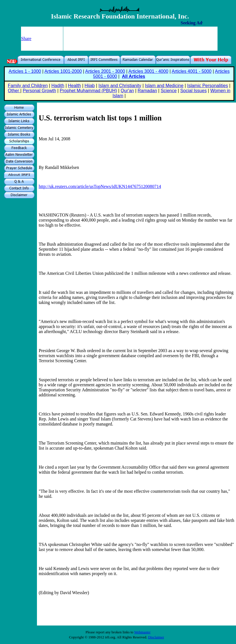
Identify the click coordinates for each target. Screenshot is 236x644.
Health (74, 86)
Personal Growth (39, 91)
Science (169, 91)
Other (14, 91)
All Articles (133, 76)
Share (26, 39)
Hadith (58, 86)
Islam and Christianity (120, 86)
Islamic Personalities (207, 86)
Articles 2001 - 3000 (105, 71)
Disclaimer (156, 637)
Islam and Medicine (164, 86)
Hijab (90, 86)
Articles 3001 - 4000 (148, 71)
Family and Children (28, 86)
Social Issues (193, 91)
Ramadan (147, 91)
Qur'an (127, 91)
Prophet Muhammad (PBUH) (88, 91)
